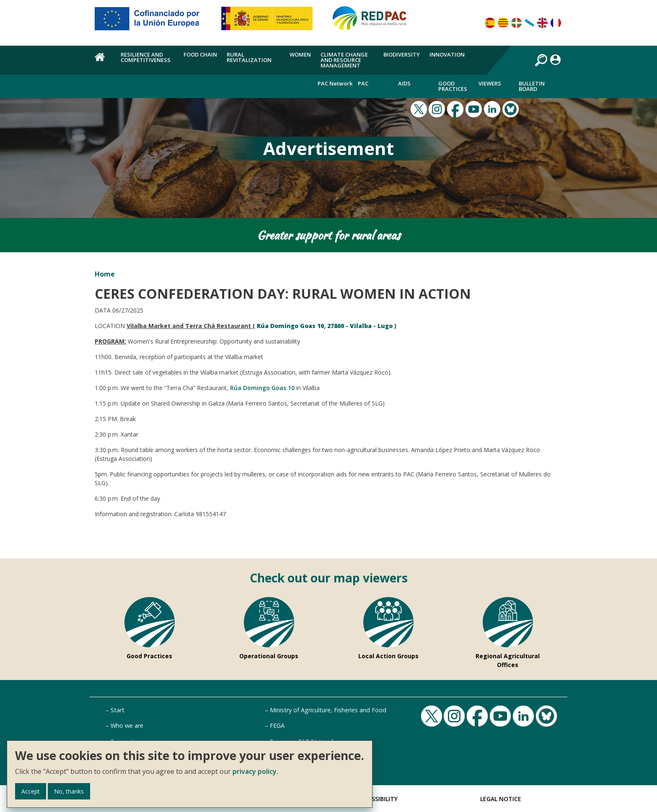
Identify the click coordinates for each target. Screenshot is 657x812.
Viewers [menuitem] (490, 83)
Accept (31, 791)
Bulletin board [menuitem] (532, 86)
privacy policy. (255, 771)
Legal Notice (501, 799)
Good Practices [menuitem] (453, 86)
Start (118, 710)
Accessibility (377, 799)
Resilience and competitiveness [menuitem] (146, 57)
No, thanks (69, 791)
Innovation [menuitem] (447, 54)
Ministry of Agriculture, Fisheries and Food (328, 710)
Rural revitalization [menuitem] (249, 57)
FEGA (277, 725)
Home (105, 274)
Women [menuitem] (300, 54)
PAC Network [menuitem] (335, 83)
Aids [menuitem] (404, 83)
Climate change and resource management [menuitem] (344, 60)
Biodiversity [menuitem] (402, 54)
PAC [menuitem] (363, 83)
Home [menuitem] (103, 62)
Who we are (127, 725)
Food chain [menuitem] (200, 54)
